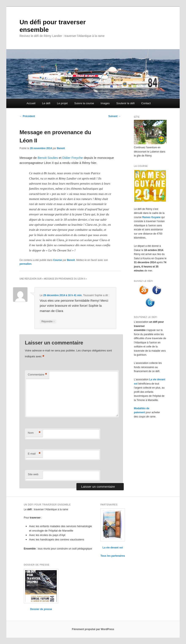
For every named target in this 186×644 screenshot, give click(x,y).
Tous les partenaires (113, 556)
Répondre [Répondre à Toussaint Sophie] (48, 322)
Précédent (27, 116)
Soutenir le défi (126, 103)
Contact (146, 103)
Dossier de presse (41, 609)
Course (58, 260)
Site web (33, 474)
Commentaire (37, 375)
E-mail (34, 454)
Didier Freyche (73, 158)
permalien (25, 264)
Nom (34, 433)
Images (105, 103)
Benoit (61, 148)
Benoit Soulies (48, 158)
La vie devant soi (113, 548)
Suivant (115, 116)
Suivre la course (84, 103)
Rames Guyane (151, 217)
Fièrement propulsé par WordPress (93, 629)
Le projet (62, 103)
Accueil (31, 103)
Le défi (46, 103)
